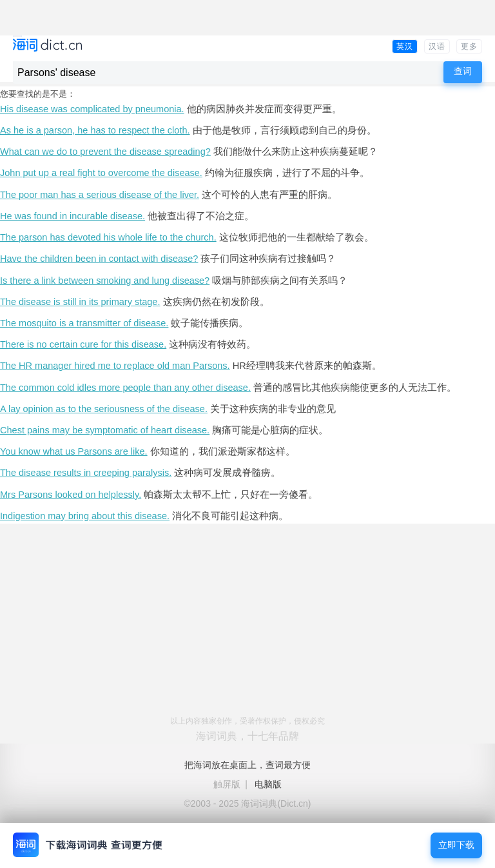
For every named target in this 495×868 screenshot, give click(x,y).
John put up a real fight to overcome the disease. (101, 173)
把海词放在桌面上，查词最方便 (247, 765)
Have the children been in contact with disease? (99, 259)
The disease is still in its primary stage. (80, 302)
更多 (469, 46)
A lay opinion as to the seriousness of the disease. (104, 409)
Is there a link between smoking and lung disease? (105, 281)
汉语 (437, 46)
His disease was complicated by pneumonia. (92, 109)
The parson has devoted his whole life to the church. (108, 237)
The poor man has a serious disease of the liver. (100, 195)
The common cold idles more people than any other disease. (125, 388)
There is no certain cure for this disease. (83, 344)
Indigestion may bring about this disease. (85, 516)
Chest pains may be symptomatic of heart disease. (105, 430)
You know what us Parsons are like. (74, 451)
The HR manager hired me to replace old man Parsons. (115, 366)
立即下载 (456, 845)
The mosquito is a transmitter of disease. (84, 323)
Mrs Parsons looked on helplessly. (71, 495)
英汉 (405, 46)
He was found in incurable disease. (73, 216)
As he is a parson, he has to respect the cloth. (95, 130)
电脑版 (268, 784)
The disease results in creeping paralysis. (86, 473)
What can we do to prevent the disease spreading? (105, 152)
